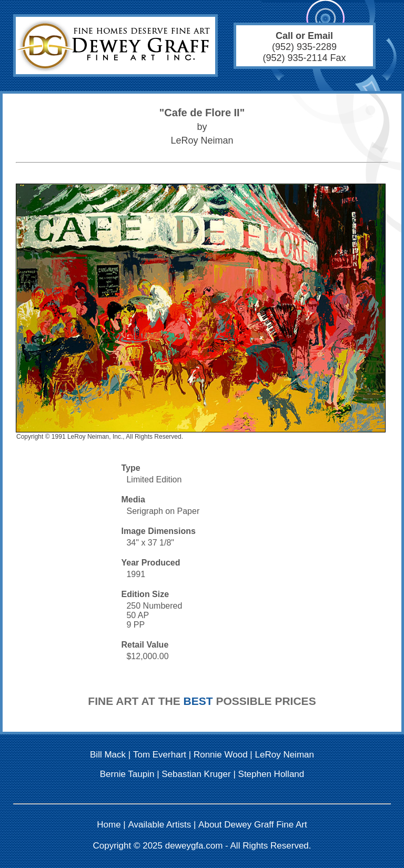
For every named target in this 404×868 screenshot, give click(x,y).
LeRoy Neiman (285, 755)
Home (109, 825)
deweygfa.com (194, 846)
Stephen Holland (271, 774)
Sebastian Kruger (196, 774)
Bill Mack (108, 755)
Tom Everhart (160, 755)
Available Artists (160, 825)
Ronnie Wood (221, 755)
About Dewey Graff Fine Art (253, 825)
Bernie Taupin (127, 774)
